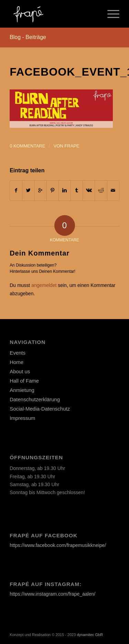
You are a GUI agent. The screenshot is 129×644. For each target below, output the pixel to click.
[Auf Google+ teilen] (41, 190)
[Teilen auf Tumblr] (77, 190)
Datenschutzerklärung (35, 399)
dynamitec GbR (90, 635)
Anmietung (22, 390)
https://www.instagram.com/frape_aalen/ (52, 594)
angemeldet (44, 285)
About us (20, 371)
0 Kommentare (27, 146)
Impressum (22, 418)
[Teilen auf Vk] (89, 190)
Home (17, 362)
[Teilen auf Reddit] (101, 190)
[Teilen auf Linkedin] (65, 190)
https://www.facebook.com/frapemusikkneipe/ (58, 545)
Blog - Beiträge (28, 37)
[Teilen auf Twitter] (28, 190)
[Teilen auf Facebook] (16, 190)
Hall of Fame (24, 381)
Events (18, 353)
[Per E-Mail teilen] (113, 190)
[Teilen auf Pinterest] (53, 190)
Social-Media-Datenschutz (40, 409)
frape (72, 146)
